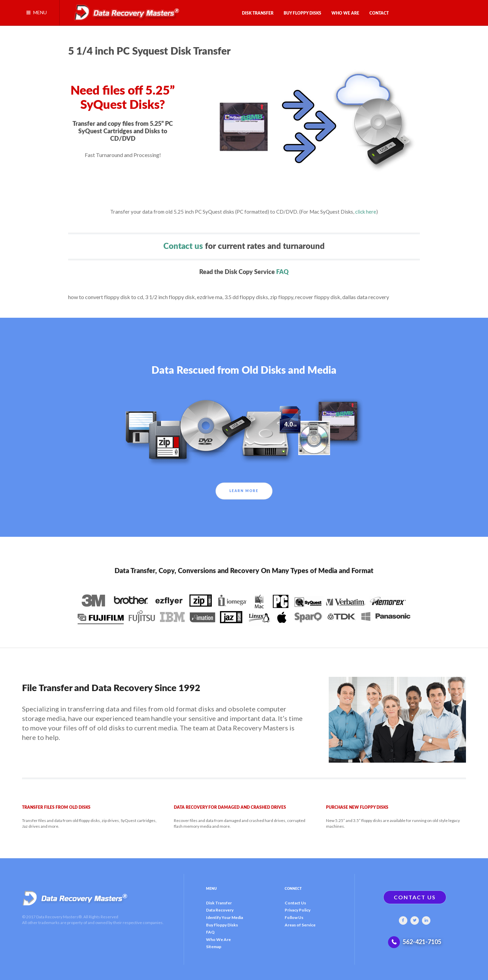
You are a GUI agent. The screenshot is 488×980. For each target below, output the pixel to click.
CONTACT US (415, 897)
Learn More (244, 491)
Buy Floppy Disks (222, 925)
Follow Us (294, 917)
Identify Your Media (225, 917)
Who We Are (218, 939)
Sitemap (214, 947)
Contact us (183, 247)
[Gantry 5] (124, 11)
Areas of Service (300, 925)
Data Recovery (220, 910)
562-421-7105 (422, 942)
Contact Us (295, 903)
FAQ (282, 272)
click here (366, 212)
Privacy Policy (298, 910)
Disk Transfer (219, 903)
